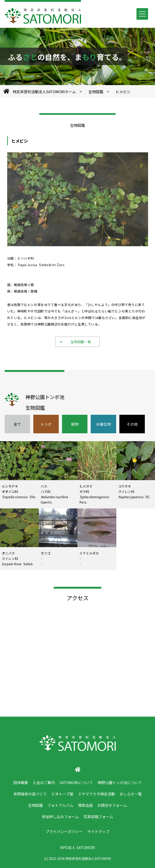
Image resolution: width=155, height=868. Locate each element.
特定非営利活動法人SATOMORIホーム (44, 92)
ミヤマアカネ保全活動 (96, 794)
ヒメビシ (123, 92)
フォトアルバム (60, 805)
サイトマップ (98, 831)
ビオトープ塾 (62, 794)
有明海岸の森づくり (30, 794)
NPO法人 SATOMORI (78, 847)
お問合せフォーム (112, 805)
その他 (132, 424)
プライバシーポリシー (64, 831)
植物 (75, 424)
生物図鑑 (96, 92)
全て (17, 424)
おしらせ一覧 (131, 794)
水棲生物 (103, 424)
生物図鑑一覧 (79, 342)
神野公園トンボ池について (120, 782)
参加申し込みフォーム (60, 817)
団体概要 (21, 782)
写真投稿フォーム (98, 817)
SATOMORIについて (76, 782)
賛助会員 (85, 805)
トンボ (46, 424)
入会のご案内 (44, 782)
